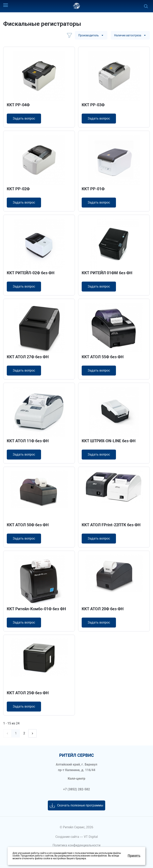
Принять (134, 856)
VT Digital (91, 837)
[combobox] (91, 35)
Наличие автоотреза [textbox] (128, 35)
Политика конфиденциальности (76, 845)
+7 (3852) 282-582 (76, 789)
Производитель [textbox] (89, 35)
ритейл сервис (76, 755)
